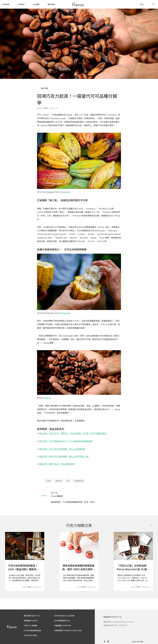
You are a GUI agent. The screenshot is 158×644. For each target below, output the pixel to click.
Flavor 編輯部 (57, 496)
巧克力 (49, 481)
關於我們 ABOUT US (32, 616)
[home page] (78, 4)
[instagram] (109, 642)
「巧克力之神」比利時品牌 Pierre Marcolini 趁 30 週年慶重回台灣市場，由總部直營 (133, 568)
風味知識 (51, 4)
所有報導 (6, 4)
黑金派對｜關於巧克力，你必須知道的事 (57, 464)
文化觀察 (36, 4)
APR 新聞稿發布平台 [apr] (62, 621)
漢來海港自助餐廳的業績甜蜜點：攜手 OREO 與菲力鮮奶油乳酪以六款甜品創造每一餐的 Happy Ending (79, 568)
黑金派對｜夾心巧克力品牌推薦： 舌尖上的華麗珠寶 (62, 449)
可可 (68, 481)
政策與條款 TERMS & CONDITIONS (68, 630)
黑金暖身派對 (79, 481)
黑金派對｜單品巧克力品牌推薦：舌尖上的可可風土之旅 (64, 456)
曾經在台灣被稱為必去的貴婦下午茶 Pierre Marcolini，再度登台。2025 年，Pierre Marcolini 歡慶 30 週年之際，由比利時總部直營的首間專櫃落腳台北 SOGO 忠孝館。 (133, 578)
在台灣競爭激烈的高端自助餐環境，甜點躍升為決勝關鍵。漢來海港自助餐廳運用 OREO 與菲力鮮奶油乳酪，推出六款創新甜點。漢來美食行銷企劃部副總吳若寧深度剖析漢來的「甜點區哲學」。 (79, 578)
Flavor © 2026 (138, 642)
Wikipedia (64, 192)
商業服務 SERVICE (31, 621)
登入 (142, 4)
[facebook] (105, 642)
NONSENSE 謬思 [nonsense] (30, 635)
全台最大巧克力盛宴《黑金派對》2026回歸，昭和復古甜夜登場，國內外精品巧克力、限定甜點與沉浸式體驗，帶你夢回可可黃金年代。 (25, 578)
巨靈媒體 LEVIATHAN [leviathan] (63, 626)
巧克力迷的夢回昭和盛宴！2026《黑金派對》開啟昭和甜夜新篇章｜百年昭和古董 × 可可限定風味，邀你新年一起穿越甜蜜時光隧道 (25, 568)
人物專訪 (21, 4)
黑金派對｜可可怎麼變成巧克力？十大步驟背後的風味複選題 (66, 441)
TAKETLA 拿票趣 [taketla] (30, 626)
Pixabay (47, 398)
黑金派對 (59, 481)
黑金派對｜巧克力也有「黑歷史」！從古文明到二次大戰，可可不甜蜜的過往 (73, 433)
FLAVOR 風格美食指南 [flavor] (32, 630)
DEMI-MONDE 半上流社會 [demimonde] (64, 616)
